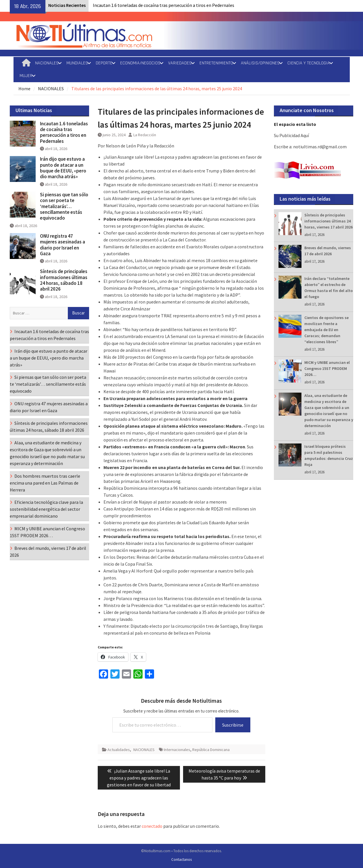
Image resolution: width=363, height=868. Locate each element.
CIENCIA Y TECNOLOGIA (309, 63)
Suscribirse (233, 725)
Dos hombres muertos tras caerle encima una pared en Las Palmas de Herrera (45, 483)
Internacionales (177, 750)
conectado (152, 826)
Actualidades (119, 750)
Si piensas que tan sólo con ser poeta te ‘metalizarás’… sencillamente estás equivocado (64, 206)
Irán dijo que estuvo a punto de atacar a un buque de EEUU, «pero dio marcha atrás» (63, 168)
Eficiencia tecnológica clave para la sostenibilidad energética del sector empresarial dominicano (46, 509)
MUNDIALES (77, 63)
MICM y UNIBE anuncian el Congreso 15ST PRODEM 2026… (327, 368)
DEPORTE (104, 63)
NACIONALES (47, 63)
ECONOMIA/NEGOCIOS (140, 63)
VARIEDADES (180, 63)
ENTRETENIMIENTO (216, 63)
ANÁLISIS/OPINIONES (260, 63)
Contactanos (181, 860)
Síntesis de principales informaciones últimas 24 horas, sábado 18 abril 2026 (64, 280)
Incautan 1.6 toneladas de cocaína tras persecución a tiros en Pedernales (164, 5)
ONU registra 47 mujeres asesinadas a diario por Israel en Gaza (63, 245)
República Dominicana (211, 750)
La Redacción (145, 135)
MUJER (26, 76)
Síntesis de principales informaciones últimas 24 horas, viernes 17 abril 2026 (329, 221)
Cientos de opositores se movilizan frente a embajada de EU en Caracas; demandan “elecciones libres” (326, 330)
